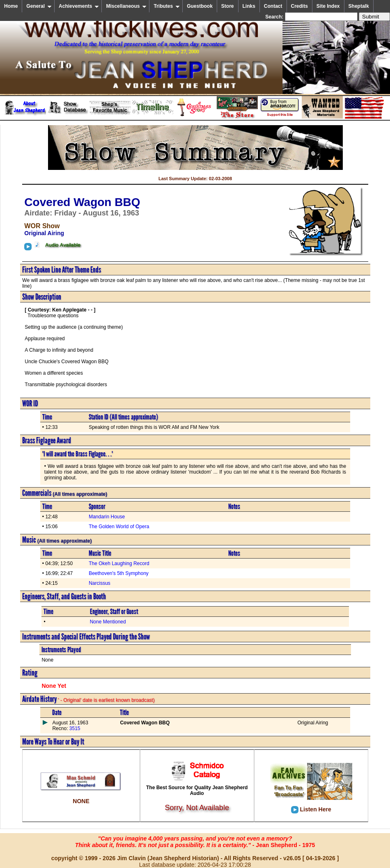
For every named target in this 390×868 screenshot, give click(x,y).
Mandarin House (107, 517)
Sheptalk (359, 6)
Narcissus (100, 583)
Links (249, 6)
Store (228, 6)
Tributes (167, 6)
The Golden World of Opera (119, 527)
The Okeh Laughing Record (119, 563)
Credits (299, 6)
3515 (74, 728)
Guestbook (200, 6)
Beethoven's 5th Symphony (119, 573)
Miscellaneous (126, 6)
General (39, 6)
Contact (273, 6)
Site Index (328, 6)
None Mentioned (108, 622)
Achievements (79, 6)
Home (11, 6)
